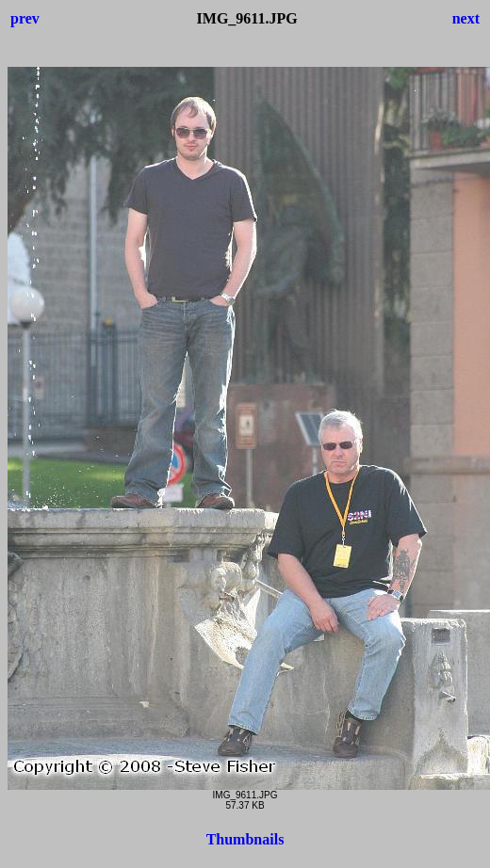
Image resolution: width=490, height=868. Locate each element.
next (466, 18)
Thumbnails (245, 839)
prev (25, 18)
